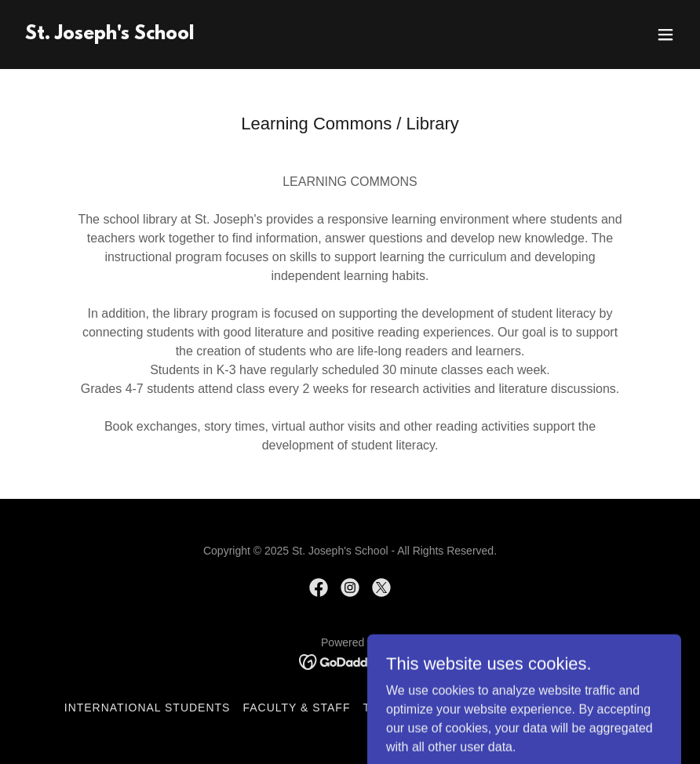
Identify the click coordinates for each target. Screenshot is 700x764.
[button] (665, 35)
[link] (109, 35)
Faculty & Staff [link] (296, 708)
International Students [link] (148, 708)
